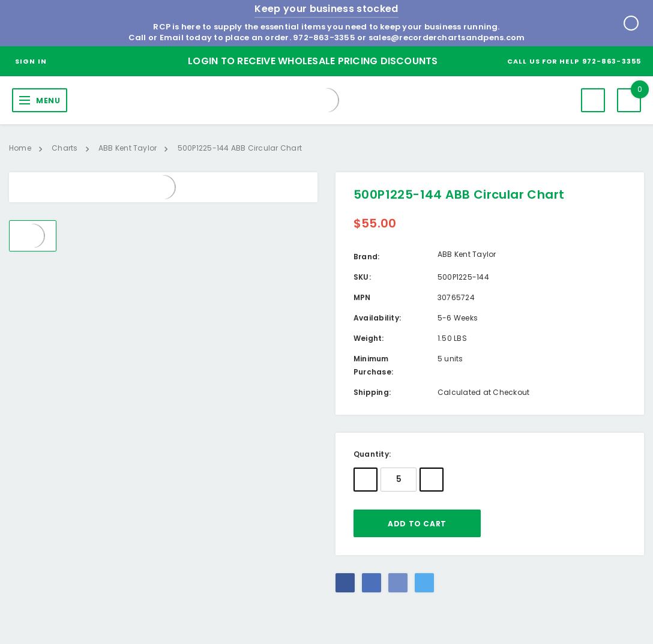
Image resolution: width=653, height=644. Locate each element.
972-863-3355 (324, 38)
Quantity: (372, 454)
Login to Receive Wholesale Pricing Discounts (313, 61)
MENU (48, 101)
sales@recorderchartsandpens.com (447, 38)
